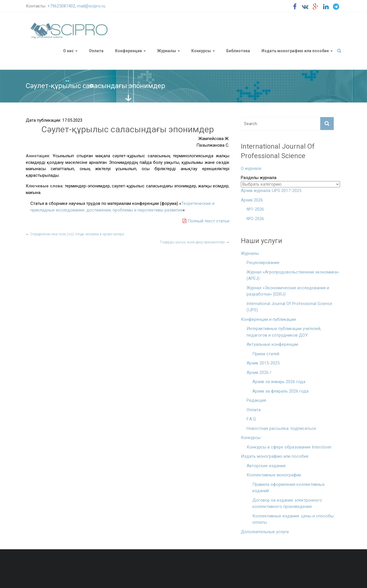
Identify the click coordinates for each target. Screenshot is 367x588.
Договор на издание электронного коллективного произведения (287, 503)
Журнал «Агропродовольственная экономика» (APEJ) (293, 275)
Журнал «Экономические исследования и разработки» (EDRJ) (288, 291)
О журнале (251, 168)
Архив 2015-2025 (263, 363)
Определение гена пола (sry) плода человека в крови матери (75, 234)
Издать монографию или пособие (295, 51)
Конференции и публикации (268, 319)
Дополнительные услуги (265, 532)
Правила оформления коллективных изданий (288, 488)
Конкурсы (201, 51)
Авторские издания (266, 466)
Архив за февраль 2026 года (280, 391)
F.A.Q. (252, 419)
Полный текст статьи (206, 221)
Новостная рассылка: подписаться (281, 428)
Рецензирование (263, 263)
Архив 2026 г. (259, 372)
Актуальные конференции (272, 344)
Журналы (167, 51)
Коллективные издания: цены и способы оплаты (293, 519)
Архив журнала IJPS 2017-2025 (271, 191)
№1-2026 (255, 209)
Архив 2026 (252, 200)
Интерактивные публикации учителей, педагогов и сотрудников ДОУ (284, 332)
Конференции (128, 51)
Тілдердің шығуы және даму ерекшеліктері (195, 242)
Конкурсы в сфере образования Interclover (289, 447)
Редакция (256, 400)
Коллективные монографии (274, 475)
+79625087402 (61, 6)
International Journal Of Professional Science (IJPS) (289, 307)
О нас (68, 51)
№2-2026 (255, 219)
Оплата (96, 51)
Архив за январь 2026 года (279, 382)
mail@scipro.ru (91, 6)
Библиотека (238, 51)
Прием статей (266, 354)
